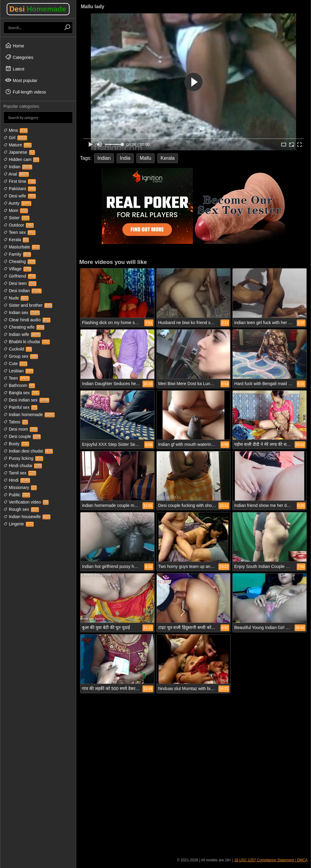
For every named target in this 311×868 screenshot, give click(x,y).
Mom (16, 210)
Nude (16, 298)
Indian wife (22, 334)
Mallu (145, 158)
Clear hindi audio (27, 320)
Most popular (21, 80)
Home (14, 46)
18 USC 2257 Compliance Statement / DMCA (271, 860)
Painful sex (20, 407)
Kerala (16, 240)
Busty (16, 444)
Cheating (19, 261)
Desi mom (21, 429)
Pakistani (20, 189)
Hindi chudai (23, 466)
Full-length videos (26, 92)
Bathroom (19, 385)
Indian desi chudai (28, 451)
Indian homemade (29, 415)
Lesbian (18, 371)
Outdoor (19, 225)
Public (17, 495)
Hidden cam (21, 159)
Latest (15, 69)
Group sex (21, 356)
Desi (38, 9)
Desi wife (20, 196)
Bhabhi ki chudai (27, 342)
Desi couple (22, 436)
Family (17, 254)
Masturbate (22, 247)
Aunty (17, 203)
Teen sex (19, 232)
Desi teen (20, 283)
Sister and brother (28, 305)
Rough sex (21, 509)
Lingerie (19, 524)
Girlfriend (20, 276)
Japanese (19, 152)
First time (20, 181)
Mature (17, 145)
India (125, 158)
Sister (16, 218)
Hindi (17, 480)
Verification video (26, 502)
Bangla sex (21, 393)
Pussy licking (23, 458)
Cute (15, 364)
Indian (18, 167)
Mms (15, 130)
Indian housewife (27, 517)
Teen (17, 378)
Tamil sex (20, 473)
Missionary (20, 487)
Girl (15, 138)
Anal (16, 174)
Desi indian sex (26, 400)
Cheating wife (24, 327)
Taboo (16, 422)
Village (17, 269)
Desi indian (22, 291)
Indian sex (22, 313)
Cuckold (18, 349)
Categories (19, 57)
